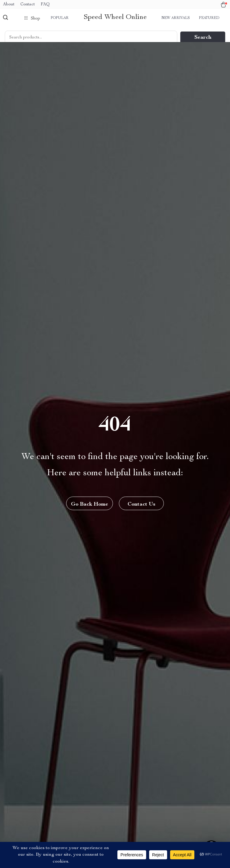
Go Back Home (90, 504)
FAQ (45, 5)
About (9, 5)
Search (203, 38)
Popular (60, 18)
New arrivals (176, 18)
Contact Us (142, 504)
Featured (209, 18)
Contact (28, 5)
